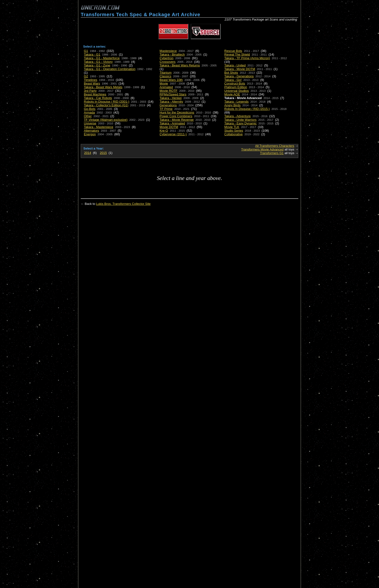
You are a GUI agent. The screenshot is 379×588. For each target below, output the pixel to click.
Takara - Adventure (237, 116)
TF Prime (166, 109)
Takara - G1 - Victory (98, 62)
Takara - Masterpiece (98, 127)
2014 (88, 153)
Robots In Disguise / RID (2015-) (247, 109)
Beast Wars (92, 83)
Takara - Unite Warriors (240, 120)
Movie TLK (232, 127)
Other (88, 116)
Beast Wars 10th (171, 80)
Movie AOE (232, 94)
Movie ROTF (168, 91)
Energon (90, 134)
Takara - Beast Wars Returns (180, 65)
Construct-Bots (235, 83)
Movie (164, 83)
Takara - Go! (233, 80)
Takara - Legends (236, 102)
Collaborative (233, 134)
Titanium (165, 73)
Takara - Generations (239, 76)
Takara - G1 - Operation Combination (110, 69)
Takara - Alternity (171, 102)
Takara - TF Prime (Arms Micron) (247, 58)
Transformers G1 (272, 153)
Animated (166, 87)
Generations (168, 105)
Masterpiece (168, 51)
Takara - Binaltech (172, 54)
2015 (103, 153)
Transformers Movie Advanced (262, 149)
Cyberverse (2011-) (173, 134)
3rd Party (90, 91)
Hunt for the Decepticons (177, 112)
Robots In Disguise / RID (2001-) (107, 102)
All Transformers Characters (275, 146)
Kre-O (164, 131)
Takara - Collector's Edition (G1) (106, 105)
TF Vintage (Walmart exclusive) (106, 120)
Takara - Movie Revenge (177, 120)
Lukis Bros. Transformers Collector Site (123, 204)
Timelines (91, 80)
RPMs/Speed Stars (173, 94)
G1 (86, 51)
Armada (89, 112)
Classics (165, 76)
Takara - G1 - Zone (97, 65)
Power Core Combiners (176, 116)
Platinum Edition (236, 87)
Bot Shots (231, 73)
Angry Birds (232, 105)
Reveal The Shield (237, 54)
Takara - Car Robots (98, 98)
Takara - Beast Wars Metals (103, 87)
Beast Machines (95, 94)
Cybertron (166, 58)
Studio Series (234, 131)
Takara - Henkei (171, 98)
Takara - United (235, 65)
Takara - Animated (172, 123)
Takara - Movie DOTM (240, 69)
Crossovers (168, 62)
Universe (90, 123)
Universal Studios (237, 91)
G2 (86, 76)
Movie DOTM (169, 127)
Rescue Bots (233, 51)
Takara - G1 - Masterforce (102, 58)
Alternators (91, 131)
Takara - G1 (92, 54)
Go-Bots (90, 109)
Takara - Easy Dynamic (241, 123)
